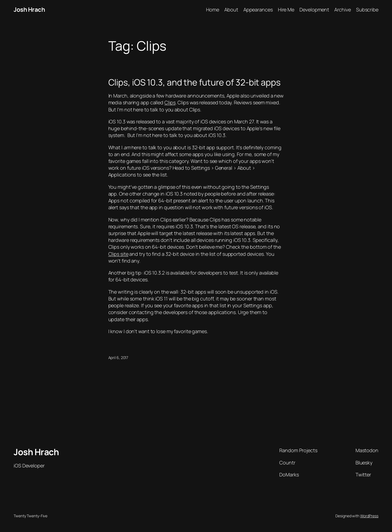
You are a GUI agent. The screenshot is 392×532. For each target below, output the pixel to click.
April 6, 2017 (118, 358)
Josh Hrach (29, 10)
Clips (170, 102)
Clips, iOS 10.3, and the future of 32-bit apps (195, 82)
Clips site (118, 254)
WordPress (369, 516)
